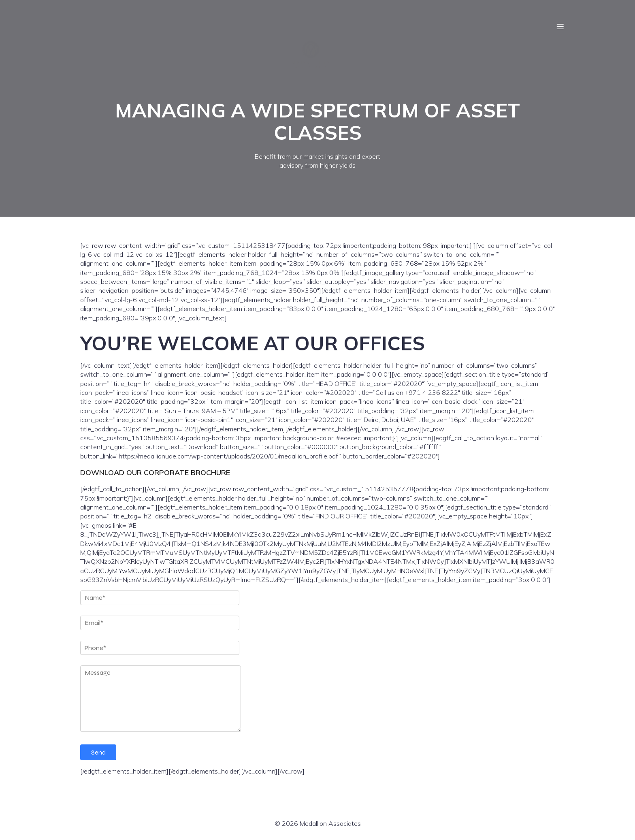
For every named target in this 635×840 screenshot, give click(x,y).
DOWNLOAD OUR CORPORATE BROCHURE (155, 472)
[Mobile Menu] (560, 26)
